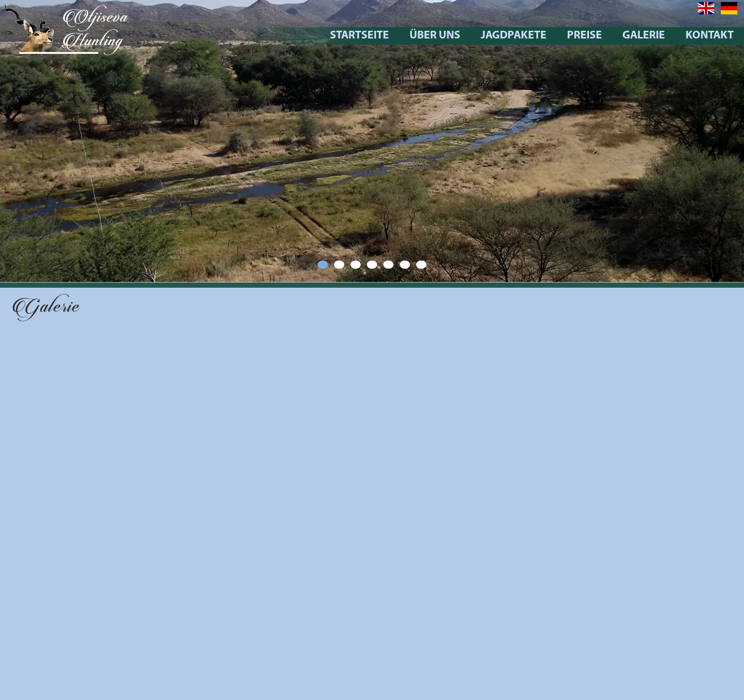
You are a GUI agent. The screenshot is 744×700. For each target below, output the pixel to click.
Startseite (382, 36)
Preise (607, 36)
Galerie (666, 36)
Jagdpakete (536, 36)
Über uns (457, 36)
